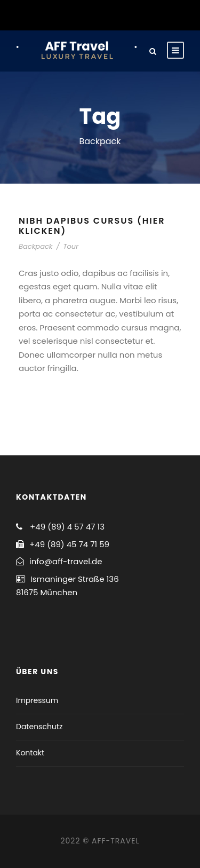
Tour (71, 246)
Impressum (37, 700)
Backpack (36, 246)
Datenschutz (39, 727)
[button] (23, 34)
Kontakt (30, 753)
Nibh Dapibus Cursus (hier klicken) (92, 226)
